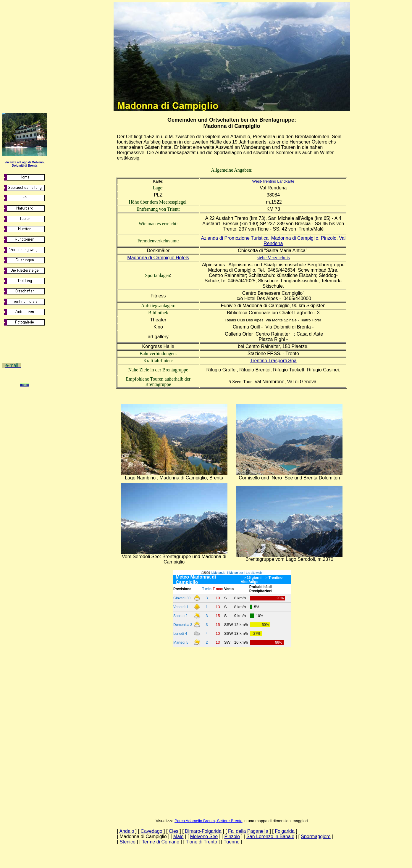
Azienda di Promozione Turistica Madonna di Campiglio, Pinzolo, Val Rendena (273, 241)
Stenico (127, 842)
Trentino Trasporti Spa (273, 361)
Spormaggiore (316, 836)
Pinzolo (232, 836)
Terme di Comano (161, 842)
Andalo (127, 831)
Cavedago (152, 831)
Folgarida (285, 831)
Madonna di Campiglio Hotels (158, 258)
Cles (174, 831)
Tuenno (232, 842)
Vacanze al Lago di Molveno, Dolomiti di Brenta (24, 164)
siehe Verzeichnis (273, 258)
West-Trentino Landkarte (273, 181)
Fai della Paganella (248, 831)
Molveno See (204, 836)
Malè (178, 836)
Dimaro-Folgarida (203, 831)
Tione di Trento (201, 842)
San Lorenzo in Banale (270, 836)
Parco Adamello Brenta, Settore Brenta (209, 821)
